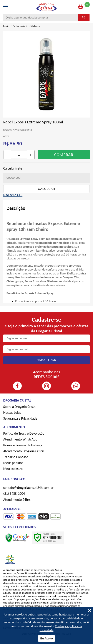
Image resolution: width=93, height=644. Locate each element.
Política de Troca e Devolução (24, 433)
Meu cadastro (13, 469)
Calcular (46, 189)
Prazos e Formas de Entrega (23, 445)
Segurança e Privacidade (20, 418)
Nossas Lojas (12, 413)
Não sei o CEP (13, 195)
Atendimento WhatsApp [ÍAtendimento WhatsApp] (20, 439)
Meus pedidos (13, 463)
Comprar (64, 155)
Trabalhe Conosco (16, 457)
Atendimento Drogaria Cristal (24, 451)
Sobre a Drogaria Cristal (20, 407)
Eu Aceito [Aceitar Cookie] (46, 638)
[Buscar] (84, 18)
